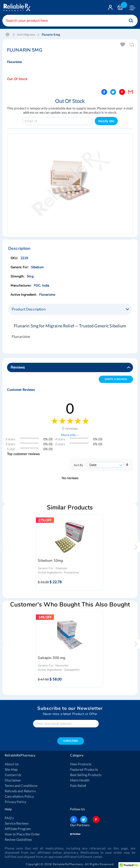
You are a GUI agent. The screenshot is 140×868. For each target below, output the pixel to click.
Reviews (18, 367)
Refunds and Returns (20, 791)
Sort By (78, 465)
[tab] (70, 309)
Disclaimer (13, 780)
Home (8, 35)
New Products (81, 764)
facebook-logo (74, 819)
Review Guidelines (18, 840)
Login (111, 9)
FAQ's (9, 818)
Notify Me (106, 121)
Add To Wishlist (123, 45)
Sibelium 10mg (50, 561)
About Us (12, 764)
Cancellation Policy (19, 796)
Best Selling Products (86, 775)
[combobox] (70, 21)
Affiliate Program (18, 829)
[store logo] (16, 7)
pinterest (96, 819)
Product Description (29, 309)
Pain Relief (78, 786)
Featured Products (84, 769)
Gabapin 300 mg (51, 658)
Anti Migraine (26, 35)
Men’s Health (80, 780)
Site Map (11, 769)
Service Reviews (17, 823)
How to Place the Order (22, 834)
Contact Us (13, 775)
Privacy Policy (15, 802)
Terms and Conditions (21, 786)
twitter (84, 819)
